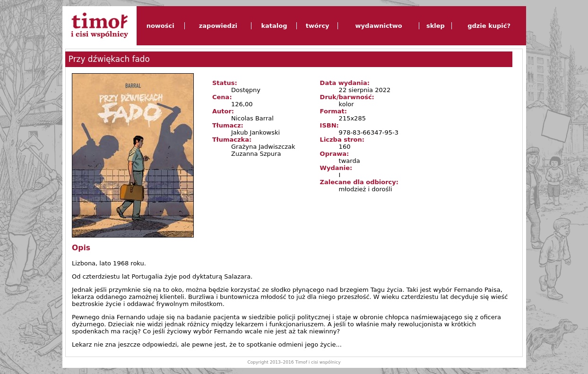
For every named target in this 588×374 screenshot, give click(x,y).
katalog (274, 26)
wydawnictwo (379, 26)
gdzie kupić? (489, 26)
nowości (160, 26)
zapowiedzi (218, 26)
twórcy (318, 26)
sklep (436, 26)
